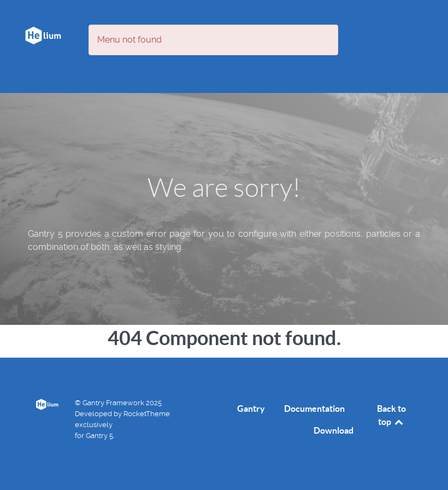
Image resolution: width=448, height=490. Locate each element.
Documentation (314, 409)
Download (334, 430)
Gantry (251, 409)
